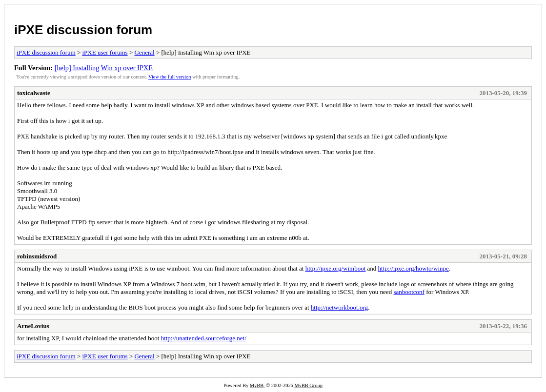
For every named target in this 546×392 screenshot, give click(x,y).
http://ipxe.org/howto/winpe (414, 268)
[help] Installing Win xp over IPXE (104, 68)
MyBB (257, 385)
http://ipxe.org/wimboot (336, 268)
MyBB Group (308, 385)
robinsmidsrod (37, 256)
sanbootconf (409, 292)
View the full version (170, 77)
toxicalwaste (34, 93)
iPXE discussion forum (83, 30)
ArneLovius (33, 326)
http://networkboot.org (339, 307)
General (144, 52)
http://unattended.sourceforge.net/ (204, 338)
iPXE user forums (105, 52)
